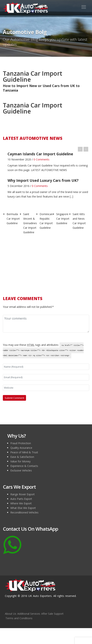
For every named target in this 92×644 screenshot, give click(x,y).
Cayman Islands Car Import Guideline (30, 165)
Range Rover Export (23, 494)
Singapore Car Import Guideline (63, 219)
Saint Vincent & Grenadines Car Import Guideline (30, 223)
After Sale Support (52, 614)
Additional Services (29, 614)
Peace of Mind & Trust (24, 452)
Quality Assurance (21, 448)
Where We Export (21, 503)
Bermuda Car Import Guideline (13, 219)
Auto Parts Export (21, 499)
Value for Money (20, 461)
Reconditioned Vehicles (24, 512)
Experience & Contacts (24, 466)
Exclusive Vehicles (21, 470)
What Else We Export (23, 508)
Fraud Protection (21, 443)
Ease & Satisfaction (22, 457)
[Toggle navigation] (84, 7)
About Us (11, 614)
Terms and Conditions (19, 618)
